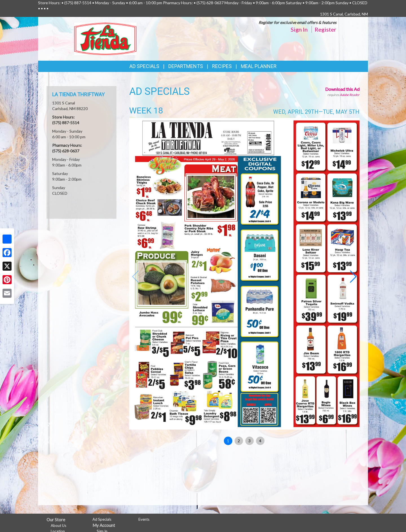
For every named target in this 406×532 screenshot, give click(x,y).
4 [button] (260, 441)
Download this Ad (342, 89)
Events (144, 519)
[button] (353, 277)
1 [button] (228, 441)
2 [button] (239, 441)
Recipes (222, 66)
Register (326, 29)
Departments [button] (186, 66)
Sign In (299, 29)
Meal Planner (259, 66)
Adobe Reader (350, 95)
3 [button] (250, 441)
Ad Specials (144, 66)
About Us (59, 526)
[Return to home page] (105, 38)
